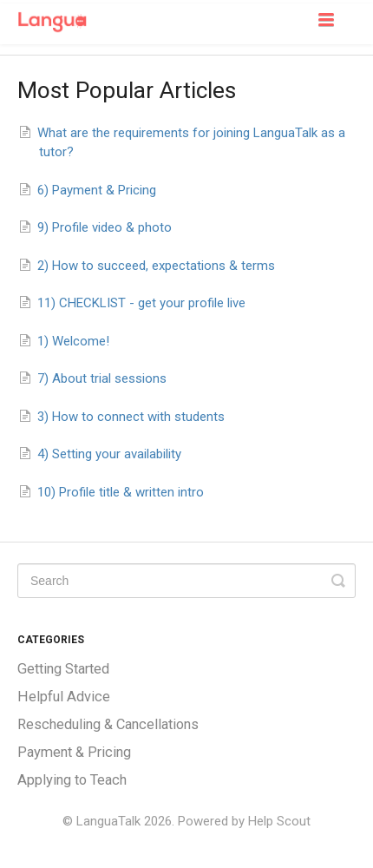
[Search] (186, 581)
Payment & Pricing (74, 752)
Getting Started (63, 669)
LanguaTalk (108, 821)
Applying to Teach (72, 780)
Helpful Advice (64, 697)
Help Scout (279, 821)
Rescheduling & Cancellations (108, 724)
